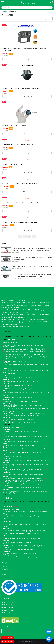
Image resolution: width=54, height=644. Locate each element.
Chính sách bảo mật (7, 610)
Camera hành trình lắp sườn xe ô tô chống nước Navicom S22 (20, 203)
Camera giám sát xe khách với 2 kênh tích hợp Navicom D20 (20, 222)
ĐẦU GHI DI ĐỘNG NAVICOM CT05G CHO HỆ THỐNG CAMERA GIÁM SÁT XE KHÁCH (32, 259)
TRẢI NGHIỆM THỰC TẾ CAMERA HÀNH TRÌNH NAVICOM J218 (32, 267)
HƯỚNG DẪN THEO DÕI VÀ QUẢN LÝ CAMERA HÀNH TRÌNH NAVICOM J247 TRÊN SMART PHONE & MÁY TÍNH (32, 276)
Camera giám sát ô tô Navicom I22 (12, 164)
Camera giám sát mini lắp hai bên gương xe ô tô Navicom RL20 (21, 88)
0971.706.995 (7, 638)
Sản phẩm (5, 569)
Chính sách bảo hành (8, 605)
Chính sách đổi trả (7, 613)
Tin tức (4, 243)
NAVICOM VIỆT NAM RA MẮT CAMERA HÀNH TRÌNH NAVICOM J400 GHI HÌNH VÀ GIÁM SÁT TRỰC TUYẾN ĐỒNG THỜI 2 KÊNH (32, 250)
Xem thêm (49, 283)
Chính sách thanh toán (8, 608)
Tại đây (18, 340)
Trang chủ (5, 566)
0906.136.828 (7, 641)
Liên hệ (4, 574)
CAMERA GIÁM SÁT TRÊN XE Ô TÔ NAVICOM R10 (18, 145)
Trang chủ (5, 11)
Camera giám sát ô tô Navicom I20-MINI (14, 125)
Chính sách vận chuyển (8, 602)
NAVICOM (8, 631)
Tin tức (4, 572)
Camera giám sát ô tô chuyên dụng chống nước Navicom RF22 (21, 183)
